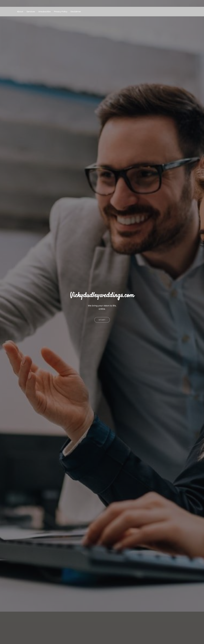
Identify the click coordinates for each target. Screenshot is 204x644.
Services (31, 11)
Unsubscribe (44, 11)
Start (102, 317)
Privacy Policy (61, 11)
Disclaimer (76, 11)
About (20, 11)
